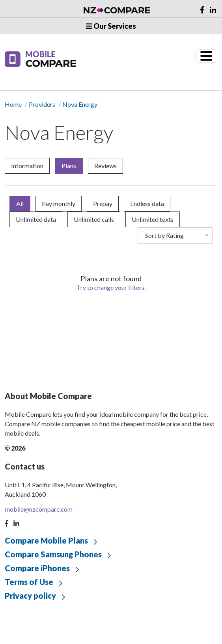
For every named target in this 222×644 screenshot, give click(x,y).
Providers (42, 104)
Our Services (111, 26)
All (20, 203)
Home (13, 104)
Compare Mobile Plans (46, 540)
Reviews (105, 166)
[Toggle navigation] (206, 56)
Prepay (103, 203)
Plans (69, 166)
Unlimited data (36, 219)
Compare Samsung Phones (53, 554)
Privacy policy (30, 596)
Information (27, 166)
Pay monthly (59, 203)
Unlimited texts (153, 219)
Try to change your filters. (111, 287)
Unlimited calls (94, 219)
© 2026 (15, 448)
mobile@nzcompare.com (39, 509)
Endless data (147, 203)
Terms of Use (29, 582)
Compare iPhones (37, 568)
